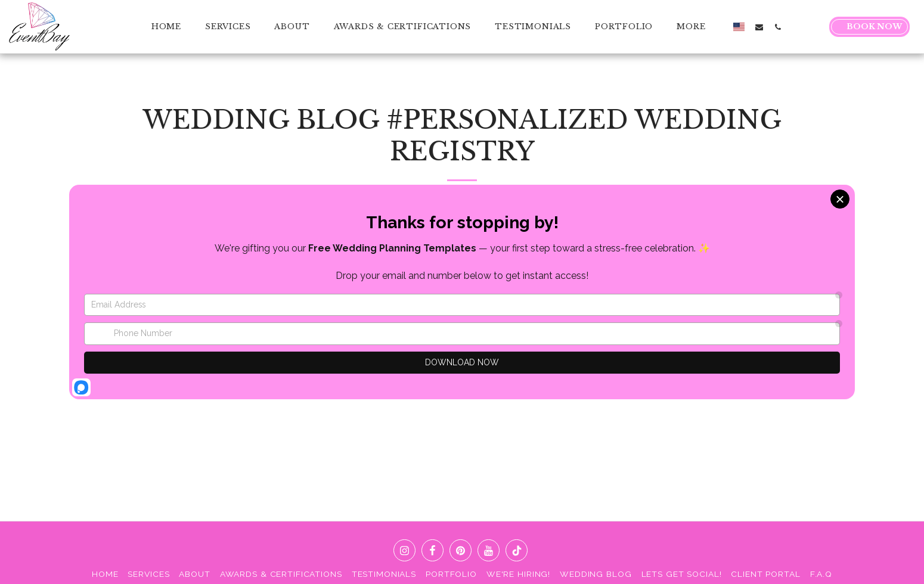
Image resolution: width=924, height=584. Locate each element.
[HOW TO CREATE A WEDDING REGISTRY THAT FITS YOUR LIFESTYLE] (684, 253)
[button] (759, 27)
